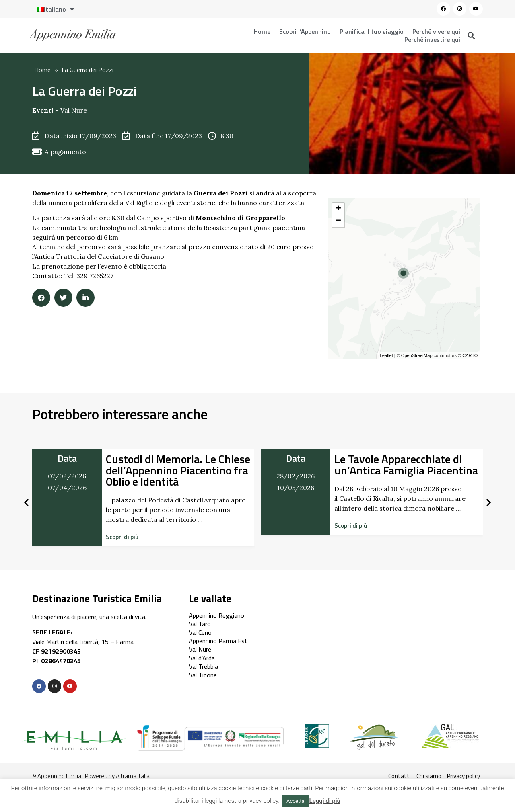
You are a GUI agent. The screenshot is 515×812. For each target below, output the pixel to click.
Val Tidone (203, 675)
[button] (122, 537)
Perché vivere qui (436, 31)
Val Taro (200, 624)
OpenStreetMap (417, 355)
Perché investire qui (432, 39)
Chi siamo (429, 776)
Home (262, 31)
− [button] (339, 221)
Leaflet (386, 355)
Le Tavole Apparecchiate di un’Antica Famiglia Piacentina (406, 464)
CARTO (470, 355)
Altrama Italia (133, 776)
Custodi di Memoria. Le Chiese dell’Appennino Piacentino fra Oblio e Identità (178, 470)
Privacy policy (463, 776)
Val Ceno (200, 632)
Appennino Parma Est (218, 641)
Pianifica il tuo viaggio (372, 31)
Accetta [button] (296, 801)
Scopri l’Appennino (305, 31)
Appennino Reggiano (216, 615)
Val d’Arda (202, 658)
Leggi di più (325, 801)
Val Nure (74, 110)
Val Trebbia (203, 666)
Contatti (400, 776)
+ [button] (339, 209)
